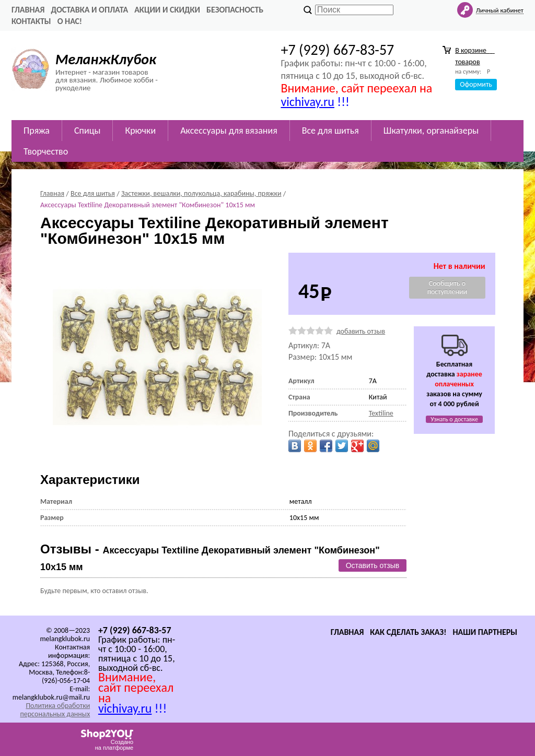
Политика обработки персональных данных (55, 710)
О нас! (70, 21)
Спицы (87, 131)
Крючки (140, 131)
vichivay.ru (307, 102)
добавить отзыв (361, 331)
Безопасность (235, 10)
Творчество (46, 151)
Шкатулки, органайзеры (431, 131)
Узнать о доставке (454, 419)
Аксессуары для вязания (229, 131)
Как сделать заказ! (408, 632)
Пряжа (37, 131)
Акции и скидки (167, 10)
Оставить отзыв (373, 565)
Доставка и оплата (89, 10)
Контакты (31, 21)
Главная (28, 10)
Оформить (476, 84)
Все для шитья (330, 131)
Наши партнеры (485, 632)
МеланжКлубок (106, 59)
